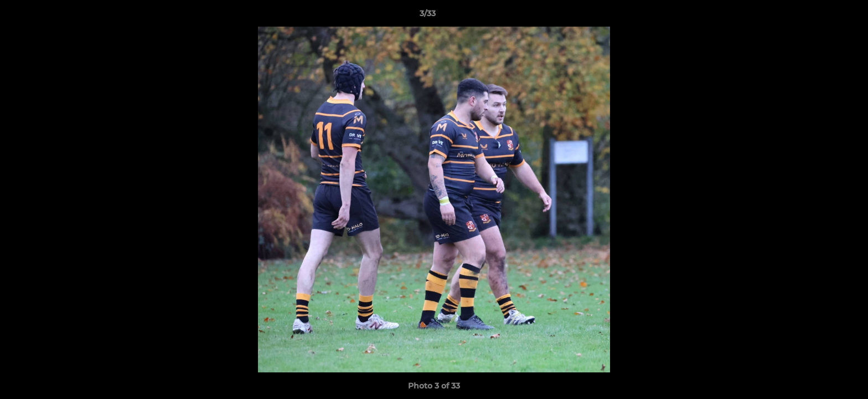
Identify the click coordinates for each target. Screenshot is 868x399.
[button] (821, 16)
